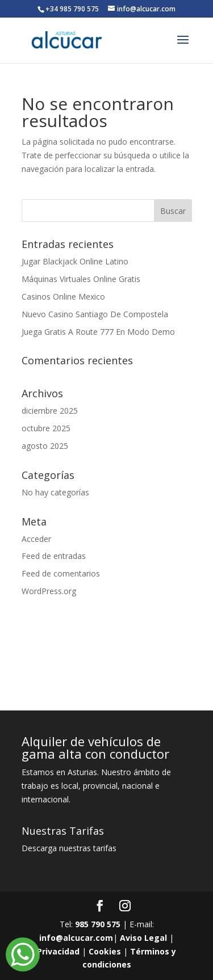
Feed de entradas (54, 556)
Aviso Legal (143, 938)
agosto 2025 (45, 446)
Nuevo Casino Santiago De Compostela (95, 314)
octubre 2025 (46, 428)
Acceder (36, 539)
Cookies (105, 951)
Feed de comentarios (61, 573)
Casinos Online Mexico (63, 296)
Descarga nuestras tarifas (69, 848)
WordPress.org (49, 591)
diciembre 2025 (50, 411)
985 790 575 (98, 924)
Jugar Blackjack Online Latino (75, 261)
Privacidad (58, 951)
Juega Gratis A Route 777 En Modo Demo (98, 332)
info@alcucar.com (76, 938)
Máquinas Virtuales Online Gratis (81, 279)
